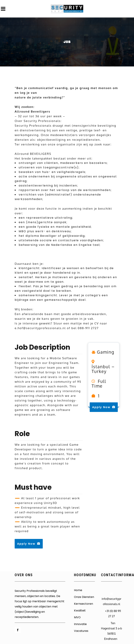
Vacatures (81, 631)
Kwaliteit (80, 611)
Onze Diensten (84, 597)
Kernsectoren (83, 604)
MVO (77, 617)
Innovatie (80, 624)
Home (78, 590)
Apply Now (29, 544)
